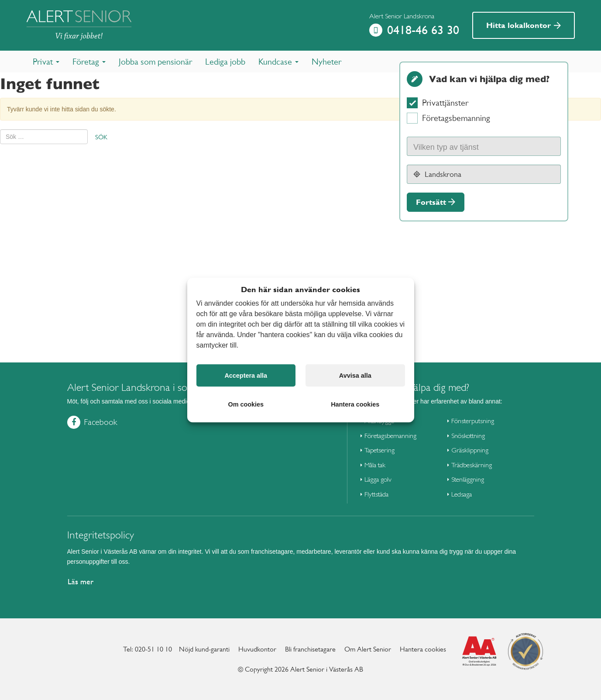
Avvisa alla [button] (355, 376)
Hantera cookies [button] (355, 404)
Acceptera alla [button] (246, 376)
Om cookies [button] (246, 404)
